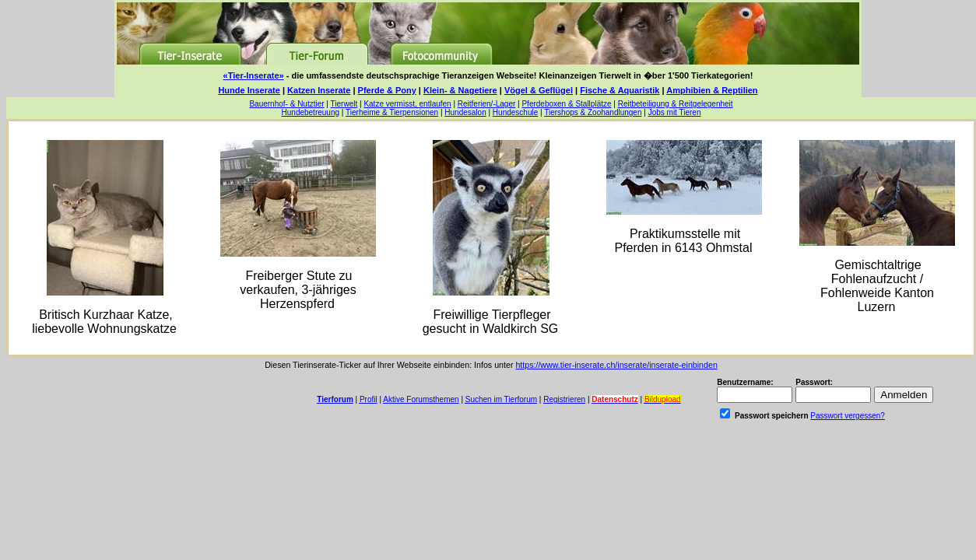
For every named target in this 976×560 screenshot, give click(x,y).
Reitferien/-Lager (486, 104)
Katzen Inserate (319, 90)
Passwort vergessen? (848, 416)
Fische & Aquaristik (620, 90)
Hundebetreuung (311, 112)
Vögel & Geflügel (539, 90)
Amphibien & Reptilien (712, 90)
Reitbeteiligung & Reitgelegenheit (676, 104)
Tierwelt (344, 104)
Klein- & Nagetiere (460, 90)
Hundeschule (515, 112)
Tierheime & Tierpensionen (392, 112)
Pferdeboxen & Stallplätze (566, 104)
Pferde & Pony (387, 90)
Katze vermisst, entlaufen (407, 104)
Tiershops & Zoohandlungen (593, 112)
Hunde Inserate (249, 90)
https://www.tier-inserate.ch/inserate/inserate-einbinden (616, 365)
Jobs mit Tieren (675, 112)
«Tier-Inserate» (254, 75)
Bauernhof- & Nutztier (286, 104)
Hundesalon (465, 112)
